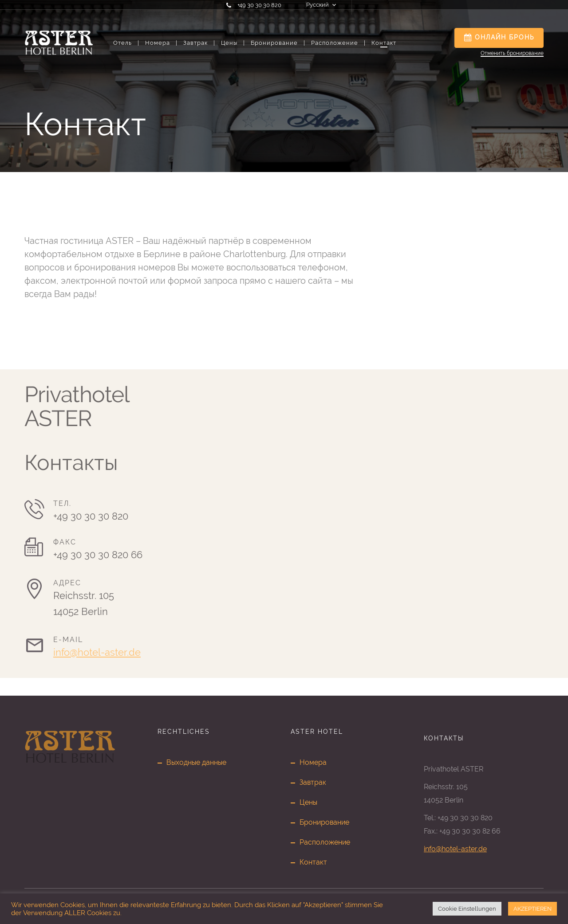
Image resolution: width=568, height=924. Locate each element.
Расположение (338, 43)
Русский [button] (318, 5)
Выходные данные (196, 762)
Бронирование (278, 43)
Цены (233, 43)
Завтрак (199, 43)
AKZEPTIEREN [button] (532, 909)
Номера (161, 43)
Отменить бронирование (512, 53)
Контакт (384, 43)
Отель (126, 43)
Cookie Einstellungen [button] (467, 909)
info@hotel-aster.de (97, 652)
